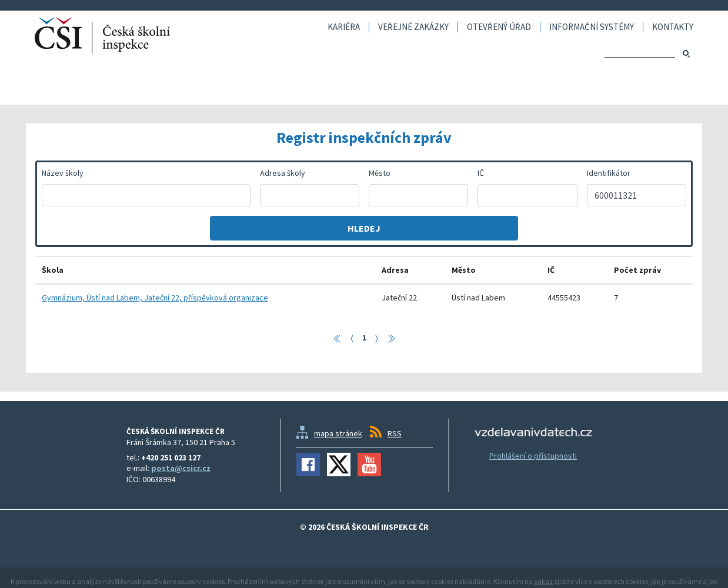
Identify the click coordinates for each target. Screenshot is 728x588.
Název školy (63, 173)
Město (380, 173)
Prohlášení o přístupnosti (533, 456)
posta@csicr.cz (181, 468)
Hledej (364, 228)
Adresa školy (283, 173)
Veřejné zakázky (413, 27)
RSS (395, 433)
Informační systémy (592, 27)
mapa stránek (338, 433)
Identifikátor (609, 173)
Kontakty (673, 27)
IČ (481, 173)
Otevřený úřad (499, 27)
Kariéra (344, 27)
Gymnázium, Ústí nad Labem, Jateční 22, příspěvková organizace (155, 298)
